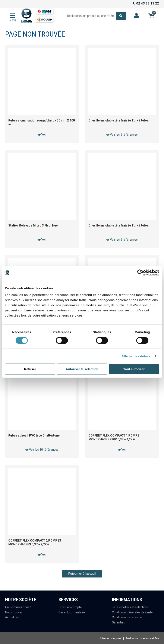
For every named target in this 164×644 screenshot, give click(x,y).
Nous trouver (14, 612)
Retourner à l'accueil (82, 574)
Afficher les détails (136, 356)
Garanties (118, 622)
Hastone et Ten (150, 638)
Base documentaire (72, 612)
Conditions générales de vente (132, 612)
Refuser (30, 369)
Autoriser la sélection (82, 369)
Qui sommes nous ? (18, 607)
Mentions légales (111, 638)
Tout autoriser (134, 369)
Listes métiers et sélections (130, 607)
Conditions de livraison (127, 617)
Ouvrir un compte (70, 607)
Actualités (12, 617)
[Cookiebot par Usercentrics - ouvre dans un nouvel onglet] (140, 272)
